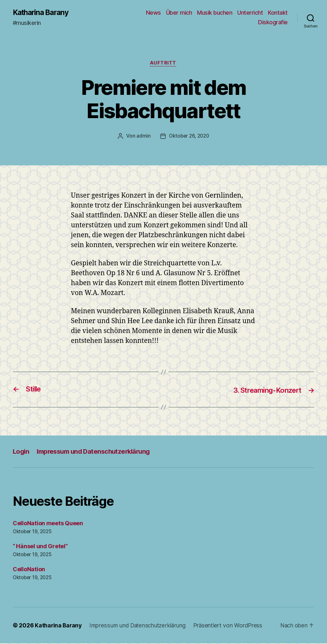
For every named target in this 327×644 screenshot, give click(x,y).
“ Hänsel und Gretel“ (40, 547)
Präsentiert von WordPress (230, 626)
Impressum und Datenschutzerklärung (97, 452)
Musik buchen (215, 13)
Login (21, 452)
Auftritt (163, 64)
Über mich (179, 13)
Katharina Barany (42, 13)
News (153, 13)
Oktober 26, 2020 (189, 137)
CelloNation (29, 570)
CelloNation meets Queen (48, 524)
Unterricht (250, 13)
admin (142, 137)
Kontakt (278, 13)
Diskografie (273, 23)
